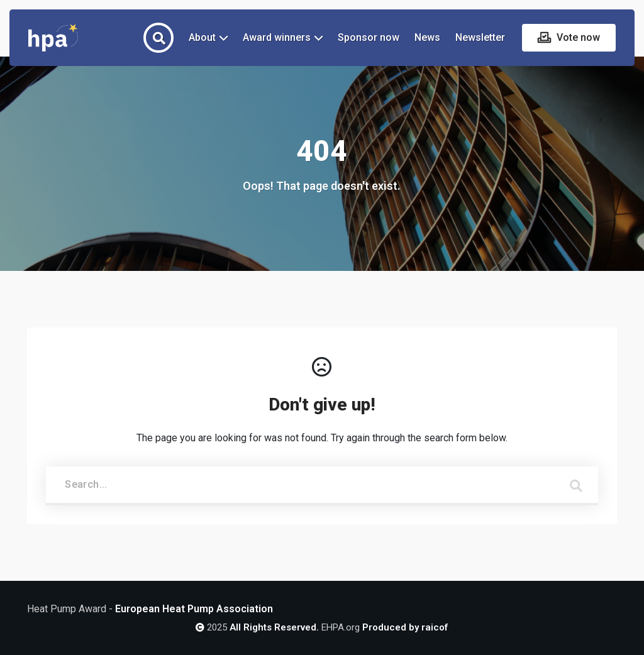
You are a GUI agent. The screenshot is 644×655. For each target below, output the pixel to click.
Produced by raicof (405, 627)
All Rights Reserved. (274, 627)
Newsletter (480, 37)
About (202, 37)
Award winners (277, 37)
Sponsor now (369, 37)
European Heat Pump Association (194, 609)
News (427, 37)
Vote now (577, 37)
